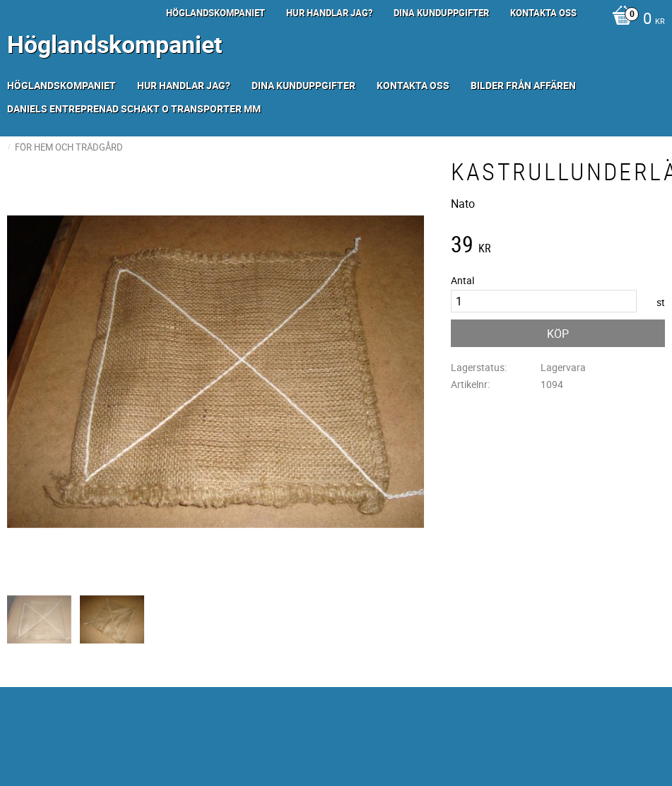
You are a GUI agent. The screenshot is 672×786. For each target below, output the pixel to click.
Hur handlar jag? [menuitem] (329, 13)
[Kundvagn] (635, 20)
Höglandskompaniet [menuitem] (216, 13)
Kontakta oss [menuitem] (543, 13)
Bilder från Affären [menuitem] (523, 85)
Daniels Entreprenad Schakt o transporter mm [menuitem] (134, 108)
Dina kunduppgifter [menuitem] (441, 13)
